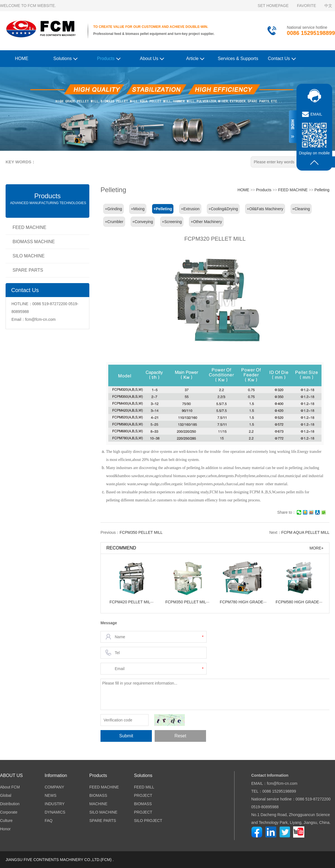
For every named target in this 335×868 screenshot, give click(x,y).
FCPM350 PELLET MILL (141, 532)
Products (109, 58)
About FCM (10, 787)
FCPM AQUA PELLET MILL (305, 532)
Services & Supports (238, 58)
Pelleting (322, 190)
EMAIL (316, 114)
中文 (328, 6)
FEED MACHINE (29, 227)
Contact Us (282, 58)
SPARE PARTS (28, 270)
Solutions (65, 58)
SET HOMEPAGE (273, 6)
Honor (5, 829)
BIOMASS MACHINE (34, 242)
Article (195, 58)
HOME (22, 58)
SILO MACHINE (29, 256)
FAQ (49, 821)
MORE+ (317, 548)
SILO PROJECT (148, 821)
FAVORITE (307, 6)
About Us (152, 58)
